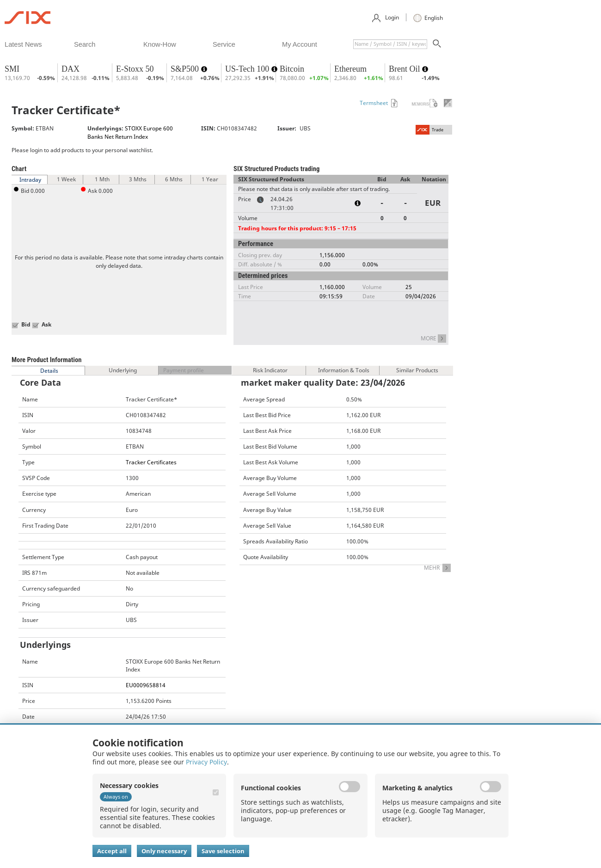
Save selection (223, 851)
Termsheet (374, 103)
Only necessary (164, 851)
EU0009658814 (146, 685)
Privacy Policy (206, 762)
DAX (71, 69)
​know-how (160, 44)
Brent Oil (405, 69)
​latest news (23, 44)
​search (85, 44)
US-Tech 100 (248, 69)
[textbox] (390, 44)
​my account (300, 44)
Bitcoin (292, 69)
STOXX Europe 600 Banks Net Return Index (130, 132)
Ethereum (350, 69)
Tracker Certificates (151, 462)
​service (224, 44)
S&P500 (186, 69)
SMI (12, 69)
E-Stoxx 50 (135, 69)
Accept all (112, 851)
